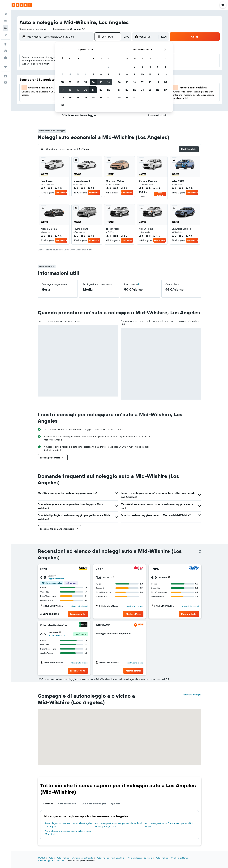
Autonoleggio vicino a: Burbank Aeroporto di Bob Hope (169, 825)
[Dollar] (139, 569)
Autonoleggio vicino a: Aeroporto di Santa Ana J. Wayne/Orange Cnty (119, 825)
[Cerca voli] (5, 15)
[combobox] (34, 29)
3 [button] (62, 74)
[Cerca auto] (5, 28)
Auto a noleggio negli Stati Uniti (110, 858)
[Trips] (5, 67)
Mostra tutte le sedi (79, 606)
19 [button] (78, 90)
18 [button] (70, 90)
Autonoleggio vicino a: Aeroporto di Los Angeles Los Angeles (69, 825)
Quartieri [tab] (116, 804)
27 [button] (86, 97)
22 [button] (101, 90)
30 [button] (109, 97)
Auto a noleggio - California (140, 858)
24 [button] (62, 97)
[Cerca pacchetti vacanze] (5, 35)
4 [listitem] (43, 188)
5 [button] (78, 74)
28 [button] (93, 97)
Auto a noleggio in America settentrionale (75, 858)
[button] (5, 5)
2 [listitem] (50, 188)
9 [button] (109, 74)
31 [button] (62, 105)
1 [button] (101, 67)
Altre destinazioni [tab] (67, 804)
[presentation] (200, 551)
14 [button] (93, 82)
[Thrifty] (194, 569)
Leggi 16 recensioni (56, 579)
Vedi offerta (61, 192)
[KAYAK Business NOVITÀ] (5, 58)
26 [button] (78, 97)
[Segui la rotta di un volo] (5, 51)
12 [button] (78, 82)
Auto (51, 858)
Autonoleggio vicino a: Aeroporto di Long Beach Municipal (68, 833)
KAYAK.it (41, 858)
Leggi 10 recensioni (56, 635)
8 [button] (101, 74)
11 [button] (70, 82)
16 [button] (109, 82)
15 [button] (101, 82)
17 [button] (62, 90)
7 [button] (93, 74)
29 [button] (101, 97)
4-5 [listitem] (58, 188)
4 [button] (70, 74)
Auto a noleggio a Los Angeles (51, 861)
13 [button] (86, 82)
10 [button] (62, 82)
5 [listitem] (76, 188)
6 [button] (86, 74)
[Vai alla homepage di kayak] (22, 5)
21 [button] (93, 90)
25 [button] (70, 97)
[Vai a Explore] (5, 44)
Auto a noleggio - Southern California (172, 858)
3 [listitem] (83, 188)
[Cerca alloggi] (5, 22)
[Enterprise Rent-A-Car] (83, 625)
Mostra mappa (192, 694)
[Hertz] (83, 569)
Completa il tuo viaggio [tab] (94, 804)
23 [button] (109, 90)
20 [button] (86, 90)
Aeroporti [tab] (48, 804)
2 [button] (109, 67)
